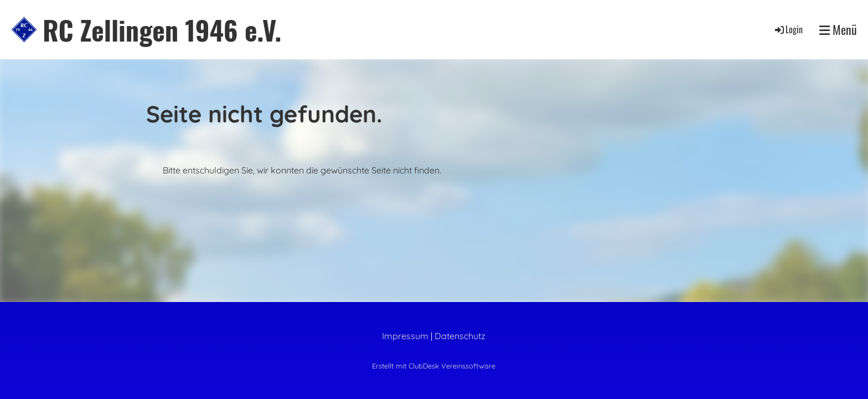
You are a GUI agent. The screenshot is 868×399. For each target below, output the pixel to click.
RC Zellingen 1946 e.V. (162, 30)
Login (788, 29)
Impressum (405, 336)
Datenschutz (460, 336)
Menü (838, 30)
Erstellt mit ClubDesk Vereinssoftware (434, 366)
